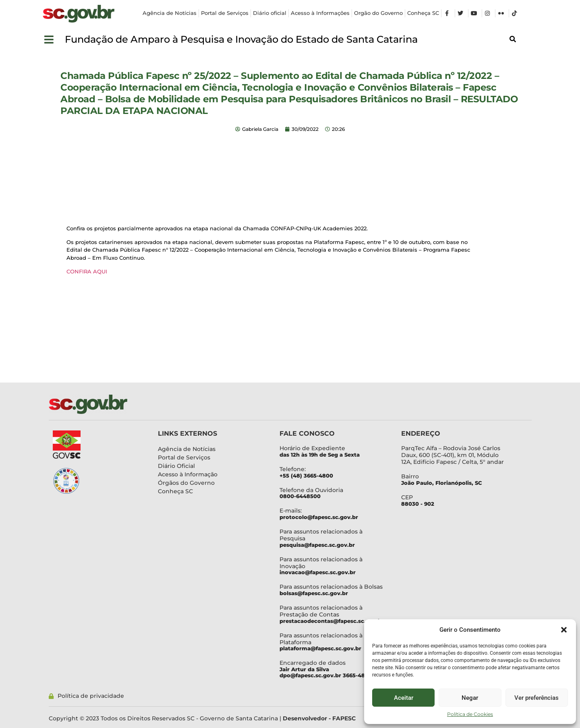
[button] (564, 630)
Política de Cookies (470, 714)
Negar (470, 698)
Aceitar (404, 698)
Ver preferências (536, 698)
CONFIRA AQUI (87, 271)
